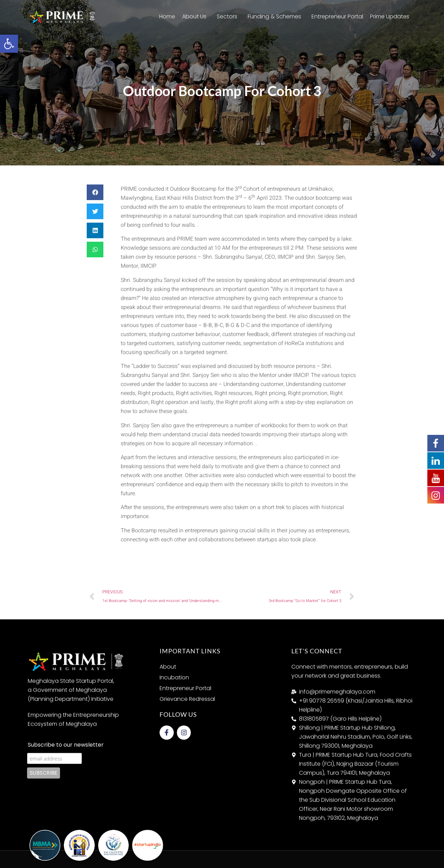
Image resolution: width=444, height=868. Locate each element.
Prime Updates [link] (391, 16)
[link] (9, 44)
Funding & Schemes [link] (276, 16)
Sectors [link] (229, 16)
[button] (95, 192)
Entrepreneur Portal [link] (337, 16)
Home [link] (167, 16)
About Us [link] (196, 16)
